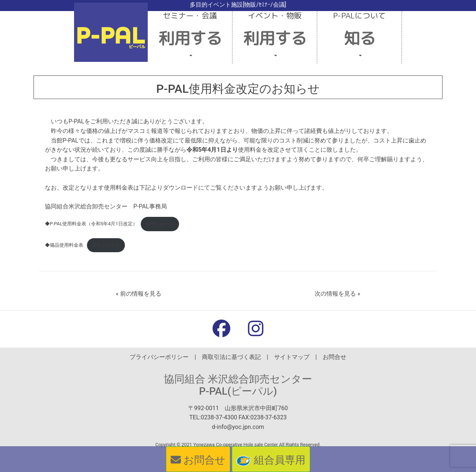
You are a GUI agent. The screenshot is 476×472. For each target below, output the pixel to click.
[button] (190, 37)
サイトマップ (292, 357)
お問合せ (335, 357)
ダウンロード (160, 224)
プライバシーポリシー (159, 357)
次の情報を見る (335, 294)
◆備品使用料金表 (64, 245)
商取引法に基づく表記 (231, 357)
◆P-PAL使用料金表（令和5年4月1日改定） (91, 224)
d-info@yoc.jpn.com (238, 427)
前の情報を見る (141, 294)
